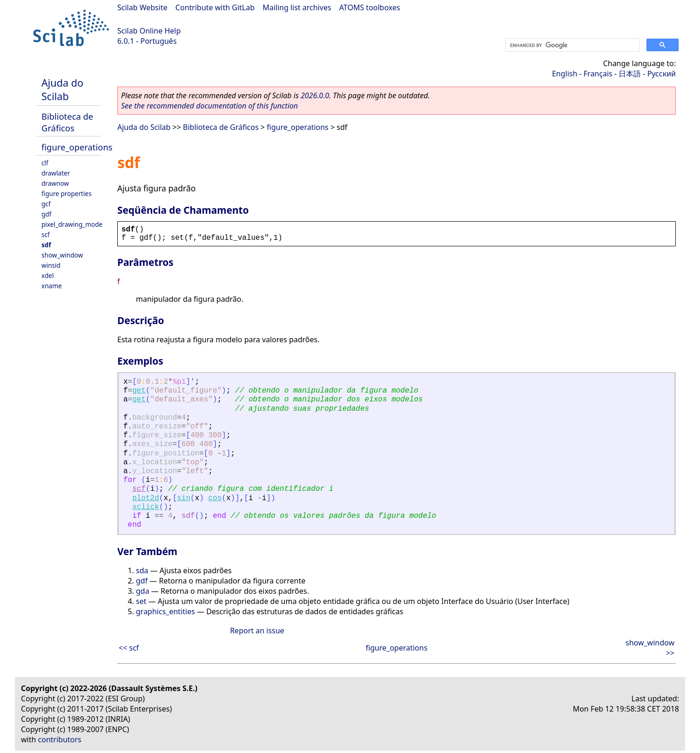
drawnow (55, 183)
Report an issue (257, 631)
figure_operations (77, 147)
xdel (47, 275)
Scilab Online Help (149, 31)
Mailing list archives (297, 7)
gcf (46, 204)
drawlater (56, 173)
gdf (46, 214)
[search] (572, 45)
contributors (60, 739)
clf (45, 163)
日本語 (630, 74)
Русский (662, 74)
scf (46, 234)
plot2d (146, 498)
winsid (51, 265)
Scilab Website (142, 7)
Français (598, 74)
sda (142, 570)
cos (215, 498)
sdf (46, 245)
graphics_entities (165, 611)
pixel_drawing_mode (72, 224)
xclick (146, 507)
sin (184, 498)
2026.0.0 (315, 95)
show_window (62, 255)
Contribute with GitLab (215, 7)
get (139, 391)
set (141, 601)
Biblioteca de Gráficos (67, 122)
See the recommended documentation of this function (209, 106)
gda (143, 591)
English (565, 74)
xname (52, 286)
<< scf (129, 648)
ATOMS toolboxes (370, 7)
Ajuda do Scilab (62, 89)
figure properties (67, 193)
